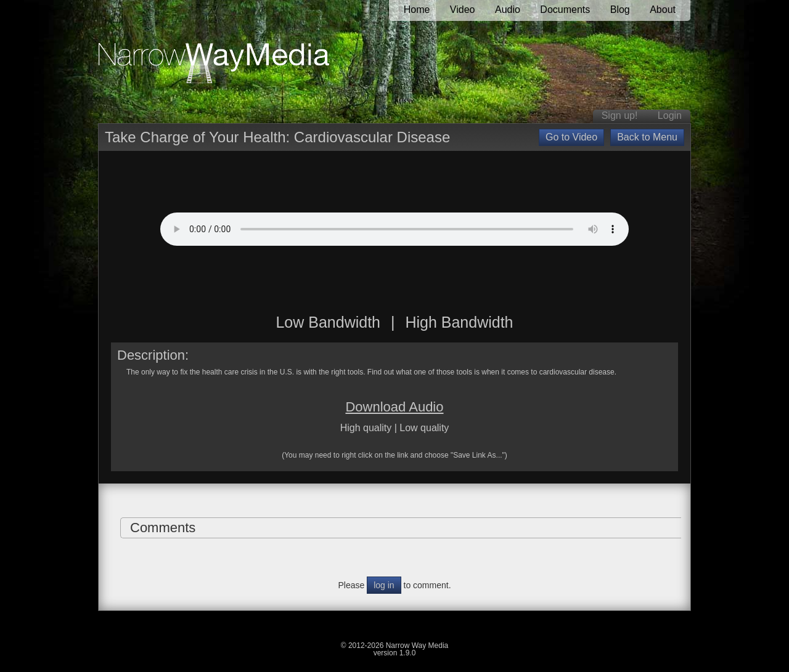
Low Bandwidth (328, 322)
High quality (366, 428)
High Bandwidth (459, 322)
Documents (565, 10)
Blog (620, 10)
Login (670, 115)
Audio (508, 10)
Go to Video (571, 137)
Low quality (424, 428)
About (663, 10)
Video (463, 10)
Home (417, 10)
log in (384, 585)
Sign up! (620, 115)
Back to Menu (647, 137)
